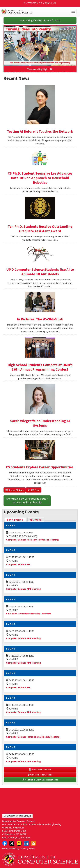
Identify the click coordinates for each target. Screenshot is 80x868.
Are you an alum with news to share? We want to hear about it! (27, 501)
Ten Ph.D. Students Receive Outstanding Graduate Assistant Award (40, 229)
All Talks (36, 520)
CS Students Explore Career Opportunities (40, 467)
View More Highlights (40, 69)
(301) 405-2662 (22, 838)
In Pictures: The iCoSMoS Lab (40, 319)
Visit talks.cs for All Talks (40, 775)
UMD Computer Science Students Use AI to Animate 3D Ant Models (40, 272)
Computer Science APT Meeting (23, 589)
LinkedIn (26, 843)
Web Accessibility (11, 849)
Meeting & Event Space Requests (40, 780)
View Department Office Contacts (17, 816)
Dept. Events (16, 520)
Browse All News (15, 490)
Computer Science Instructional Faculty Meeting (33, 737)
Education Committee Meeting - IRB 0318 (29, 613)
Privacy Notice (28, 849)
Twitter (12, 843)
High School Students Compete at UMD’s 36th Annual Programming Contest (40, 367)
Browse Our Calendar (40, 770)
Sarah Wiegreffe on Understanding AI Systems (40, 423)
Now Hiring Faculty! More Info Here (40, 20)
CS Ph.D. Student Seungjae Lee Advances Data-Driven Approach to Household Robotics (40, 178)
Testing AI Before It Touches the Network (40, 131)
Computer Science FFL (18, 564)
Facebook (5, 843)
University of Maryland (40, 3)
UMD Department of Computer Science (32, 12)
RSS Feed (34, 490)
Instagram (19, 843)
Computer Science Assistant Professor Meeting (32, 540)
